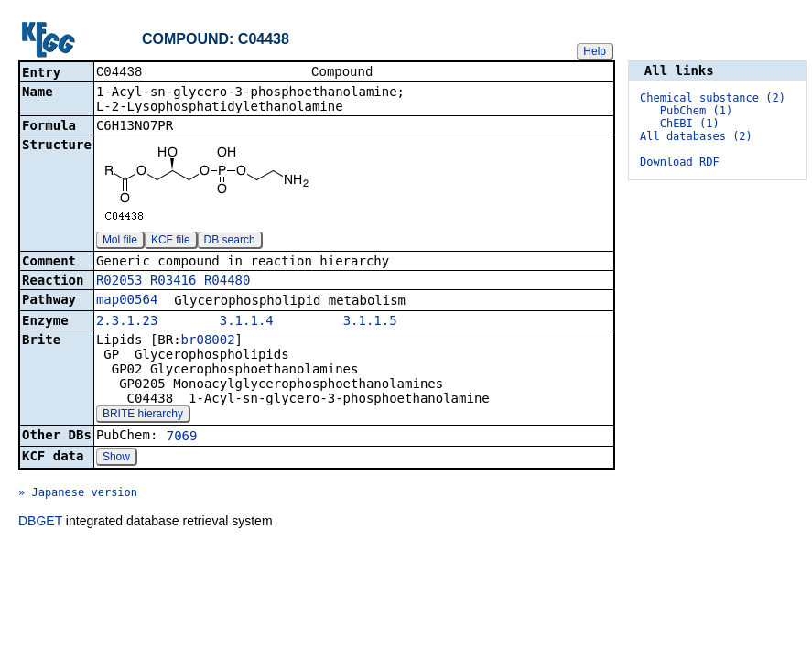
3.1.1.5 (370, 322)
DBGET (40, 523)
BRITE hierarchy (143, 416)
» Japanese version (78, 494)
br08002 (208, 341)
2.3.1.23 (127, 322)
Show (116, 459)
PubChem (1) (696, 111)
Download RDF (680, 162)
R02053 (119, 282)
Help (595, 51)
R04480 (227, 282)
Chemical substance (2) (713, 98)
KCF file (171, 242)
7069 (182, 438)
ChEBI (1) (690, 124)
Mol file (120, 242)
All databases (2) (696, 136)
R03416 (173, 282)
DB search (230, 242)
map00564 (127, 301)
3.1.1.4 (247, 322)
